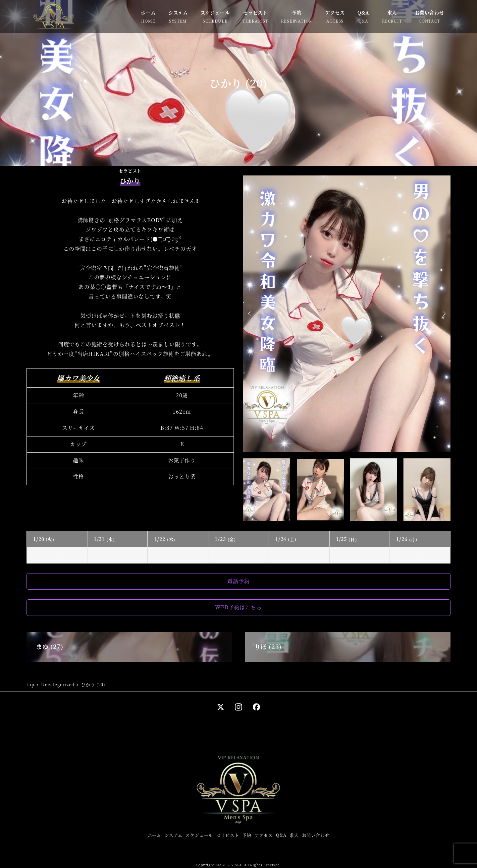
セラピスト (228, 835)
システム (174, 835)
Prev (250, 314)
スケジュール (199, 835)
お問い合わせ (316, 835)
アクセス (264, 835)
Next (443, 314)
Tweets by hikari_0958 (188, 499)
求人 (294, 835)
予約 (247, 835)
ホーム (155, 835)
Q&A (281, 835)
